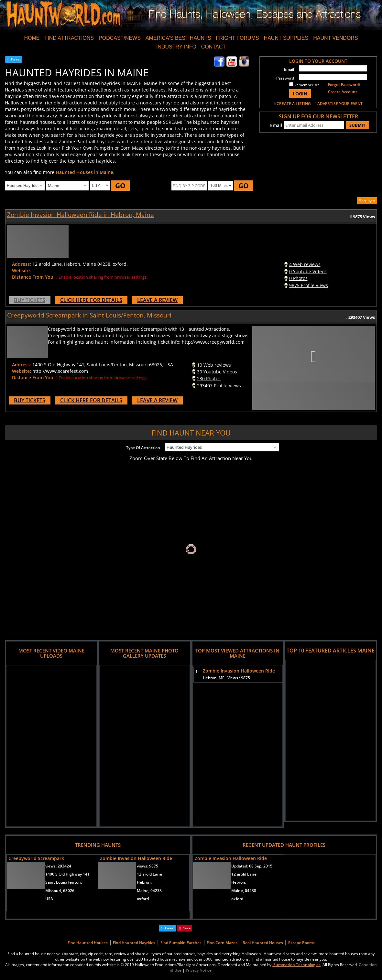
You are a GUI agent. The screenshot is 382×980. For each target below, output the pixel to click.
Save (187, 928)
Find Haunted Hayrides (134, 943)
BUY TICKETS (30, 300)
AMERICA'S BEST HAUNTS (178, 38)
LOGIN (300, 94)
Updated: (252, 866)
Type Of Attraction (143, 448)
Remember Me (304, 85)
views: (58, 866)
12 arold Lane (149, 874)
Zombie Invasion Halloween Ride (239, 671)
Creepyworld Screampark (36, 858)
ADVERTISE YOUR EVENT (340, 104)
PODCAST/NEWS (120, 38)
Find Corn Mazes (222, 943)
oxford (143, 899)
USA (49, 899)
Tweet (16, 59)
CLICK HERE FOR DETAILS (91, 300)
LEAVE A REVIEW (157, 300)
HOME (32, 38)
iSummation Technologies (296, 965)
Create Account (343, 92)
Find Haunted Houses (88, 943)
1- (196, 672)
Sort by (367, 201)
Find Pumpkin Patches (181, 943)
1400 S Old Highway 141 (67, 874)
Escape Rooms (301, 943)
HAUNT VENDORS (335, 38)
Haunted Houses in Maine (84, 172)
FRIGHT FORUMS (238, 38)
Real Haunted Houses (263, 943)
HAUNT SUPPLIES (286, 38)
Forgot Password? (344, 85)
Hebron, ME (226, 678)
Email (289, 69)
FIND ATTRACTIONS (69, 38)
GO (120, 186)
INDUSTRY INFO (176, 47)
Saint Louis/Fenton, (64, 882)
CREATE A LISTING (294, 104)
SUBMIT (357, 125)
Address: (22, 264)
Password (285, 78)
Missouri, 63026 (60, 891)
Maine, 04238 (149, 891)
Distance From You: (33, 277)
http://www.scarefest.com (60, 371)
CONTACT (213, 47)
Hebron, (144, 882)
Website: (22, 270)
